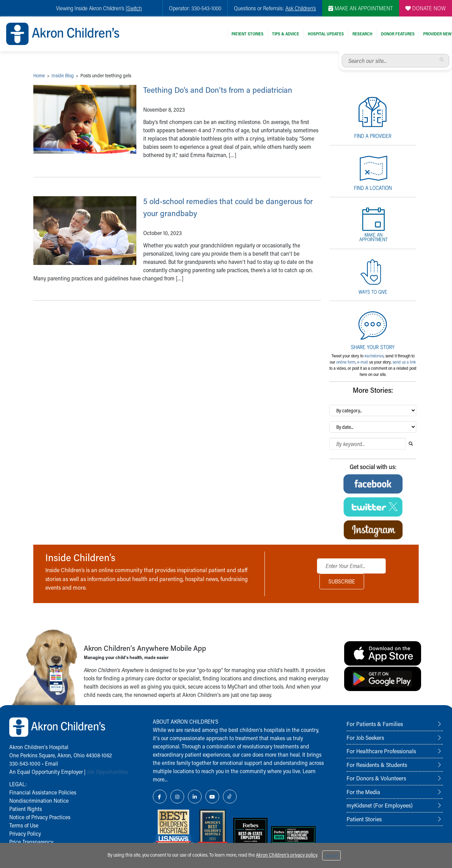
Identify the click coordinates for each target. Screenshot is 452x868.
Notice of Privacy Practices (40, 817)
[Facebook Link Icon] (160, 797)
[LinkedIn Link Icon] (195, 797)
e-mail (363, 362)
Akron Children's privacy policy (286, 855)
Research (362, 34)
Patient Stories (247, 34)
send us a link (404, 362)
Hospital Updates (326, 34)
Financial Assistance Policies (43, 792)
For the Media (363, 792)
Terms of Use (24, 825)
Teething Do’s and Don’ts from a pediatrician (210, 95)
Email (52, 763)
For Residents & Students (377, 765)
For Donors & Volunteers (376, 778)
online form (346, 362)
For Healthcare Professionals (381, 751)
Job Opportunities (107, 772)
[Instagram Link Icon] (177, 797)
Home (39, 75)
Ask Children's (301, 8)
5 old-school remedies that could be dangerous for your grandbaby (219, 218)
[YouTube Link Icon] (212, 797)
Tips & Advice (286, 34)
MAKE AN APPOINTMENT (361, 8)
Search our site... (342, 54)
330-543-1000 (25, 763)
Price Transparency (31, 842)
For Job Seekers (365, 737)
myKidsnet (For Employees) (380, 805)
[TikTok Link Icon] (230, 797)
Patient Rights (26, 809)
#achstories (374, 356)
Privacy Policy (25, 833)
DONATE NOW (426, 8)
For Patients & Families (375, 724)
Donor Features (398, 34)
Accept (331, 856)
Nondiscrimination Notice (39, 800)
